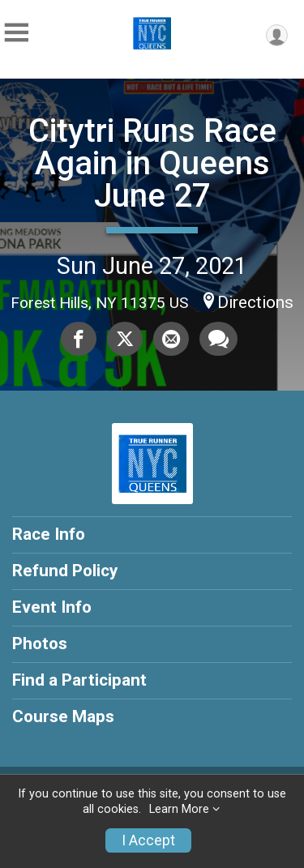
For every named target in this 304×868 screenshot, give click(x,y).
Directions (255, 302)
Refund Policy (65, 571)
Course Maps (63, 716)
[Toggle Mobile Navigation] (16, 33)
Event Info (52, 607)
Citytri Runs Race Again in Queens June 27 (152, 163)
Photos (40, 644)
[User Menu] (277, 35)
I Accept (148, 840)
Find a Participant (79, 680)
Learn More (179, 809)
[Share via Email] (171, 339)
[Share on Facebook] (79, 339)
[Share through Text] (218, 339)
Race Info (49, 534)
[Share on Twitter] (125, 339)
